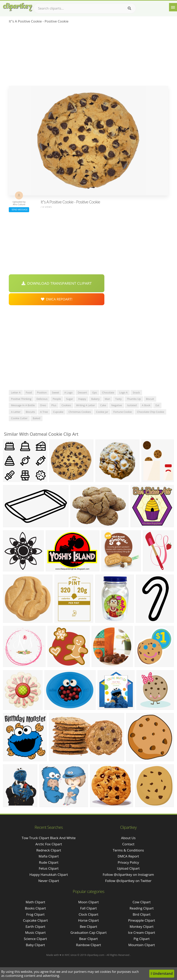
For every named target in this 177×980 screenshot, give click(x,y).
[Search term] (85, 8)
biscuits (30, 412)
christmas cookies (80, 412)
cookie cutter (19, 418)
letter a (16, 392)
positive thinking (21, 399)
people (57, 399)
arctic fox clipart (49, 844)
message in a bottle (23, 405)
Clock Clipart (88, 914)
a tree (44, 412)
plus (54, 405)
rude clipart (49, 862)
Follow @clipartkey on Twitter (128, 881)
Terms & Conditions (128, 850)
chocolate (108, 392)
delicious (42, 399)
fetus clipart (49, 868)
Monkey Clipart (142, 927)
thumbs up (134, 399)
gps (95, 392)
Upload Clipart (128, 868)
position (42, 392)
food (29, 392)
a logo (69, 392)
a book (146, 405)
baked (37, 418)
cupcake (58, 412)
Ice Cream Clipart (142, 932)
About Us (128, 838)
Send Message (19, 209)
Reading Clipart (141, 908)
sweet (55, 392)
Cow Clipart (142, 902)
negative (117, 405)
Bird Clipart (142, 914)
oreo (43, 405)
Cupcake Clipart (35, 920)
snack (136, 392)
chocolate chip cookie (150, 412)
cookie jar (102, 412)
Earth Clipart (35, 927)
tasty (119, 399)
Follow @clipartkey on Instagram (128, 875)
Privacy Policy (128, 862)
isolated (132, 405)
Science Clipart (35, 939)
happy (82, 399)
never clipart (49, 881)
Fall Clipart (88, 908)
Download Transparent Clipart (57, 283)
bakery (95, 399)
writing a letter (86, 405)
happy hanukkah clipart (49, 875)
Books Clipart (35, 908)
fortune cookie (123, 412)
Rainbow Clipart (88, 945)
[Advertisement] (88, 56)
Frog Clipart (36, 914)
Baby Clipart (35, 945)
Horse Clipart (88, 920)
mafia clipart (49, 856)
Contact (128, 844)
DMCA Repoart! (57, 299)
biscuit (150, 399)
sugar (70, 399)
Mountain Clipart (142, 945)
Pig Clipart (141, 939)
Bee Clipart (88, 927)
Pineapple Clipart (142, 920)
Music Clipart (35, 932)
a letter (16, 412)
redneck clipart (49, 850)
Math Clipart (35, 902)
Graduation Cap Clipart (89, 932)
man (107, 399)
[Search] (129, 8)
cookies (66, 405)
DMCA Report (128, 856)
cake (103, 405)
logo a (123, 392)
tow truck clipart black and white (49, 838)
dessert (82, 392)
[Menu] (173, 7)
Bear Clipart (88, 939)
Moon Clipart (88, 902)
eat (157, 405)
